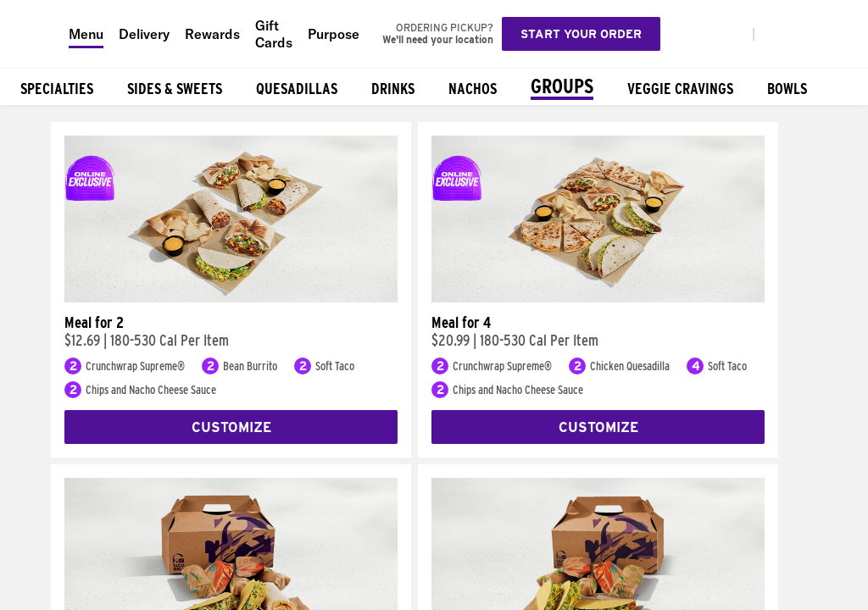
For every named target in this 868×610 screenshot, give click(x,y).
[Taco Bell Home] (35, 34)
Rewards (212, 34)
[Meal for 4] (598, 298)
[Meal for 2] (231, 298)
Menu (86, 34)
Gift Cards (274, 34)
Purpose (334, 34)
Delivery (144, 34)
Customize (231, 427)
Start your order (581, 34)
